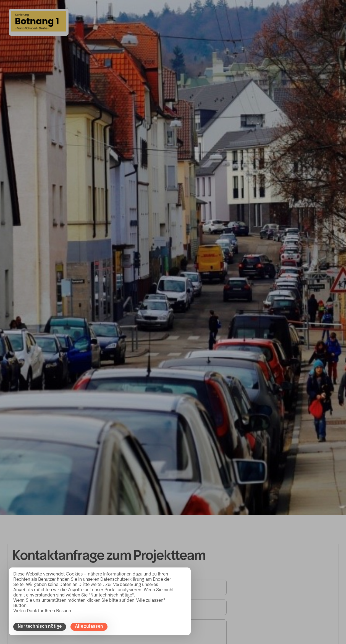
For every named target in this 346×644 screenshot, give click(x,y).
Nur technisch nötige (40, 627)
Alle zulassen (89, 627)
